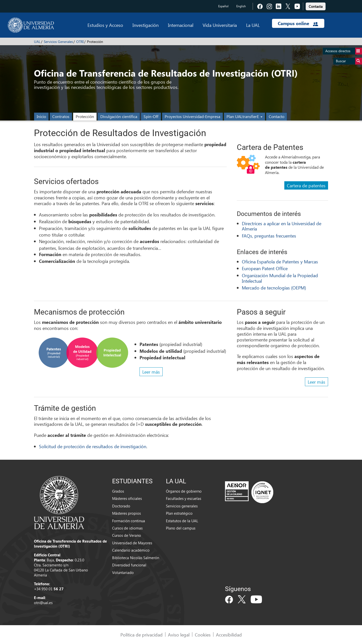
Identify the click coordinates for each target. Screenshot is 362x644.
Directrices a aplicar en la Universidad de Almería (282, 226)
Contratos (61, 116)
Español (223, 6)
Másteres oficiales (127, 498)
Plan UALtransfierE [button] (244, 116)
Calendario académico (131, 550)
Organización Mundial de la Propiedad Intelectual (280, 278)
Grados (118, 491)
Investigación (146, 25)
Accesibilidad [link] (229, 635)
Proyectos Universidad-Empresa (192, 116)
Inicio (41, 116)
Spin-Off (151, 116)
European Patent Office (265, 268)
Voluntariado (123, 572)
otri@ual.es (43, 603)
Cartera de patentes (306, 185)
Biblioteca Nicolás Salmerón (136, 558)
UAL (37, 42)
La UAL (253, 25)
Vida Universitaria (220, 25)
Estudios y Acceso (105, 25)
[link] (316, 6)
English (241, 6)
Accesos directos (344, 51)
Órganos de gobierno (184, 491)
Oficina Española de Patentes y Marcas (280, 261)
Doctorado (121, 506)
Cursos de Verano (127, 535)
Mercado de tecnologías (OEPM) (274, 288)
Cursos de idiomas (127, 528)
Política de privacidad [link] (142, 635)
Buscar (349, 61)
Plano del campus (181, 528)
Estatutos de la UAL (182, 521)
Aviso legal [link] (179, 635)
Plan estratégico (179, 513)
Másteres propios (126, 513)
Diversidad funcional (129, 565)
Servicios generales (182, 506)
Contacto (277, 116)
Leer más (151, 372)
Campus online (298, 23)
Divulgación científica (119, 116)
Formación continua (129, 521)
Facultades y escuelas (184, 498)
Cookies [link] (203, 635)
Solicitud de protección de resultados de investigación (93, 446)
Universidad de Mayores (132, 543)
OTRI (80, 42)
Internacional (181, 25)
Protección (85, 116)
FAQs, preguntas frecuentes (269, 236)
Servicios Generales (58, 42)
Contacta (316, 6)
